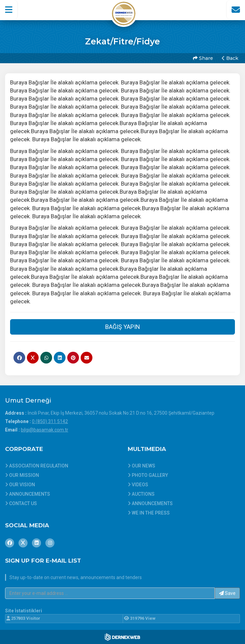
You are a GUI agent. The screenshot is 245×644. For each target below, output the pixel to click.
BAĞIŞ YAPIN (123, 327)
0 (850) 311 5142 (50, 421)
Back (230, 58)
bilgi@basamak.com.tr (45, 430)
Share (203, 58)
